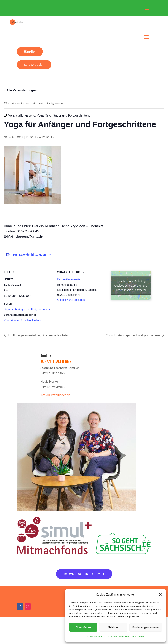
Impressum (138, 637)
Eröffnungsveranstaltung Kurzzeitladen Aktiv (38, 335)
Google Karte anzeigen (71, 300)
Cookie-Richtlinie (96, 637)
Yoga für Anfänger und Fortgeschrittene (27, 309)
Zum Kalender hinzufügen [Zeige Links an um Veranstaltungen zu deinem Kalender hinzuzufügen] (29, 255)
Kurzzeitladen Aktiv (69, 279)
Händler (30, 51)
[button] (160, 594)
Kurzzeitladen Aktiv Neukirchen (22, 320)
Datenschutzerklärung (118, 637)
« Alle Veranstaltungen (20, 90)
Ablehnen (113, 627)
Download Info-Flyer (84, 574)
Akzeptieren (83, 627)
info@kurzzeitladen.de (55, 395)
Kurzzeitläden (34, 65)
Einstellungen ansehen (146, 627)
